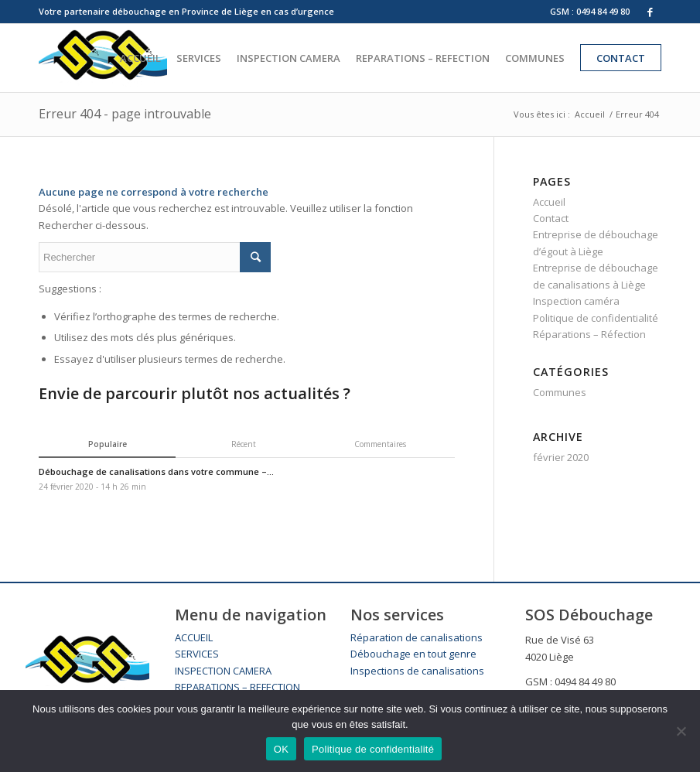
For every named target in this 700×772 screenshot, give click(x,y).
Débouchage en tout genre (413, 654)
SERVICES (197, 654)
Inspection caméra (576, 301)
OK (281, 749)
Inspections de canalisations (417, 671)
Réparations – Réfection (589, 334)
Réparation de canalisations (417, 637)
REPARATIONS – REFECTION (237, 687)
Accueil (590, 114)
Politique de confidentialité (596, 318)
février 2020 (561, 457)
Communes (560, 392)
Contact (551, 218)
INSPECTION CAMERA (223, 671)
